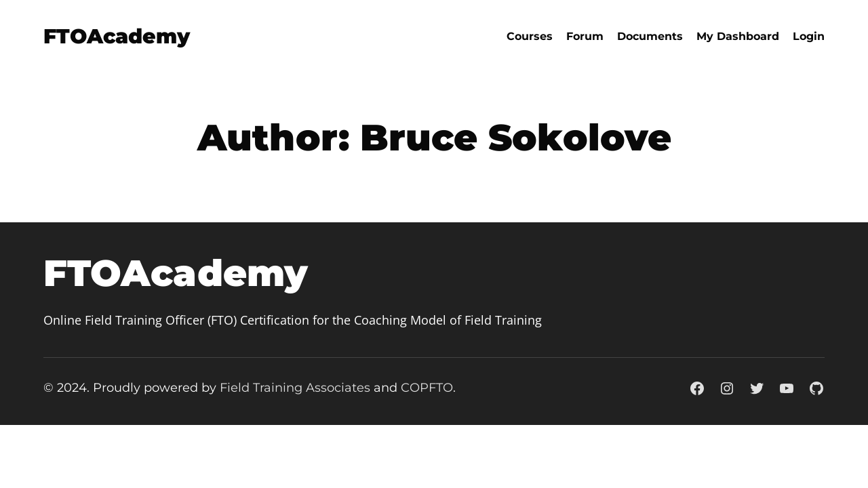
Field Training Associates (295, 388)
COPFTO (427, 388)
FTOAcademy (117, 36)
